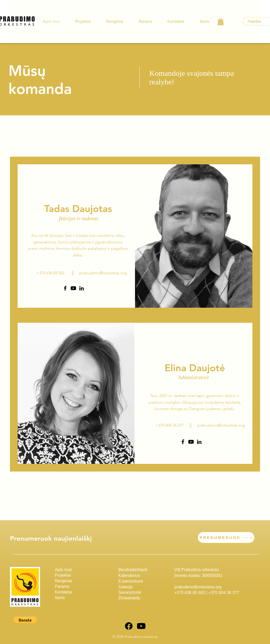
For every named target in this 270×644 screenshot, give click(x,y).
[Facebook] (65, 288)
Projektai (63, 575)
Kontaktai (63, 592)
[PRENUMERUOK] (226, 537)
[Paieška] (254, 21)
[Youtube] (73, 288)
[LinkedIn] (82, 288)
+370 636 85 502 (190, 593)
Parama (62, 586)
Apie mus (63, 570)
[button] (221, 21)
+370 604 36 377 (224, 593)
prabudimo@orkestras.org (103, 273)
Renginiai (63, 581)
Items (60, 598)
